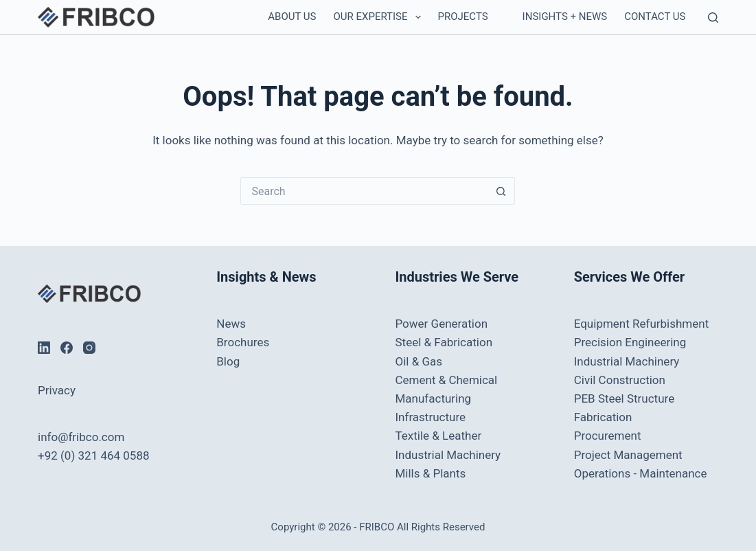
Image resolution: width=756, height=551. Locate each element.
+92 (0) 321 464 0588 (93, 456)
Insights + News (565, 16)
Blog (228, 361)
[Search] (713, 18)
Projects (463, 16)
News (231, 324)
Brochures (243, 342)
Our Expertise (380, 17)
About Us (292, 16)
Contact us (655, 16)
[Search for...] (364, 191)
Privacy (57, 390)
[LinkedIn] (44, 348)
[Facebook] (67, 348)
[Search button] (501, 191)
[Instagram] (89, 348)
